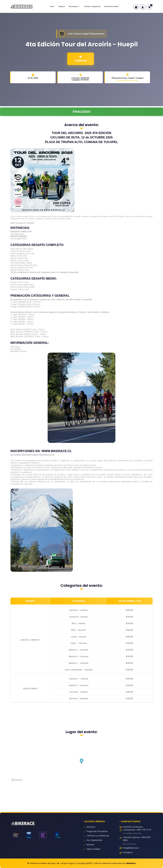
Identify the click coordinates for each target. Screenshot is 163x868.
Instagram (128, 853)
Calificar (62, 6)
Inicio (52, 6)
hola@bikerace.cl (131, 848)
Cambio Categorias (92, 6)
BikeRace (131, 863)
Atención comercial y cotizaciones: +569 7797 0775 (138, 830)
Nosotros (91, 827)
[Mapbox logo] (17, 780)
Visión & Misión (93, 849)
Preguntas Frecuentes (97, 831)
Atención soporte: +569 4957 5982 (138, 841)
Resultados (74, 6)
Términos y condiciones (98, 836)
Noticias (90, 845)
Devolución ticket (111, 6)
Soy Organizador (94, 840)
